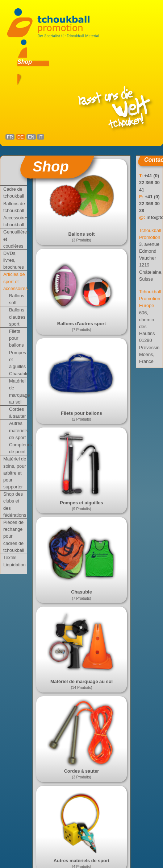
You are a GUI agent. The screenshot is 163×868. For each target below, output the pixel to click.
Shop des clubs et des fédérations (15, 505)
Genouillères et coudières (15, 239)
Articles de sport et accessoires (15, 281)
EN (31, 137)
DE (21, 137)
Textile (10, 557)
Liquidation (14, 565)
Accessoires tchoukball (15, 221)
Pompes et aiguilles (18, 359)
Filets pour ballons (16, 338)
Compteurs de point (18, 448)
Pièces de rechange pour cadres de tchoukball (14, 536)
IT (40, 137)
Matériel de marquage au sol (18, 391)
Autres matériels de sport (18, 430)
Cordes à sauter (17, 413)
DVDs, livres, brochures (14, 260)
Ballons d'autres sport (17, 317)
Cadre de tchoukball (14, 193)
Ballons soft (17, 299)
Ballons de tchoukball (14, 207)
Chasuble (18, 374)
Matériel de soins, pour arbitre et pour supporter (15, 473)
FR (10, 137)
